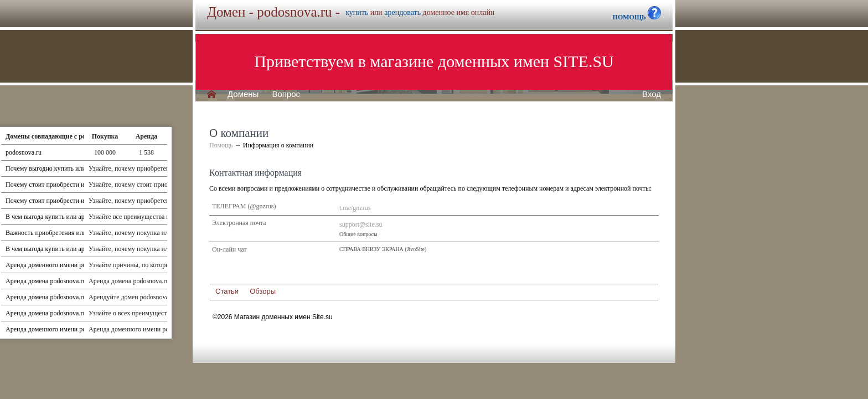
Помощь (221, 145)
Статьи (227, 291)
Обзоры (263, 291)
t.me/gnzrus (355, 208)
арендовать (402, 12)
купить (357, 12)
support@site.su (361, 224)
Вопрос (286, 94)
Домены (243, 94)
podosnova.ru (24, 152)
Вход (652, 94)
